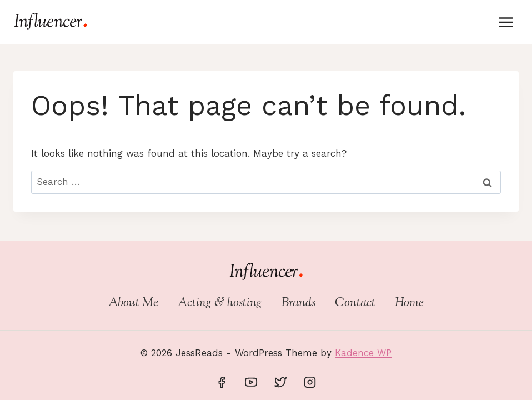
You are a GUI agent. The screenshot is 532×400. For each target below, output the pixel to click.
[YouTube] (251, 382)
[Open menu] (506, 22)
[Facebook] (222, 382)
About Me (133, 303)
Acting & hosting (220, 303)
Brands (298, 303)
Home (409, 303)
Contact (355, 303)
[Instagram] (310, 382)
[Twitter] (280, 382)
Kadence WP (363, 353)
